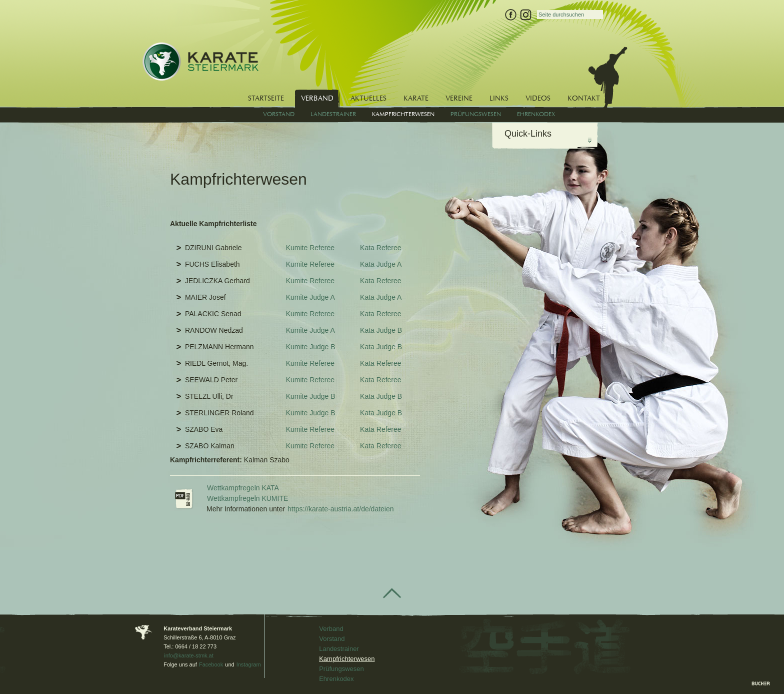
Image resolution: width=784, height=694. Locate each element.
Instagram (249, 664)
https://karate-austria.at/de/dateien (340, 509)
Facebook (211, 664)
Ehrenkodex (336, 679)
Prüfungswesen (341, 669)
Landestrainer (339, 649)
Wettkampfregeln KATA (243, 488)
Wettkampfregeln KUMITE (247, 498)
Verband (331, 629)
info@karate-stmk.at (189, 655)
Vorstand (332, 639)
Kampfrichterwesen (347, 659)
